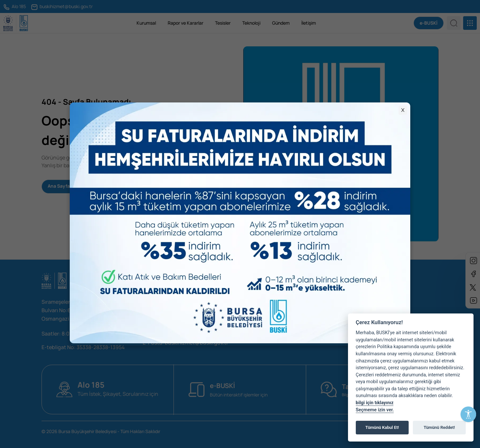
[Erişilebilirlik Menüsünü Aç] (468, 414)
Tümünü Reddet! (439, 427)
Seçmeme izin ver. (375, 410)
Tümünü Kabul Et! (382, 427)
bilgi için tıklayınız (375, 403)
